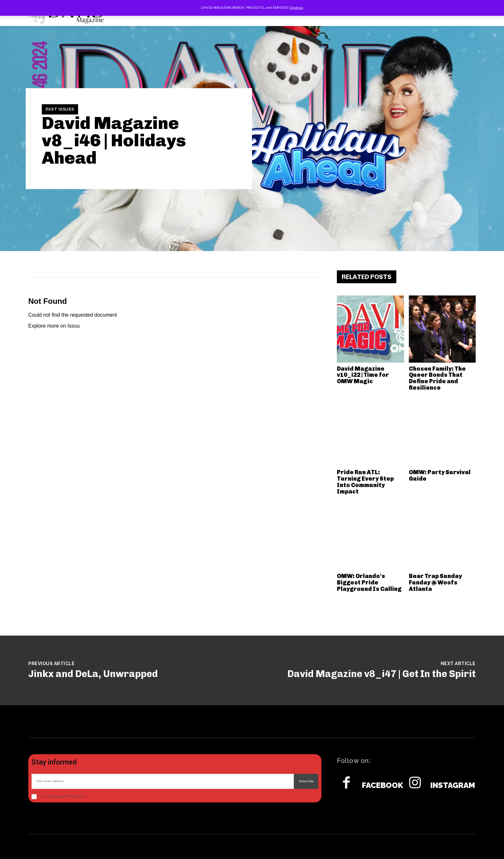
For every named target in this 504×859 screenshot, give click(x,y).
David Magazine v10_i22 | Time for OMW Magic (363, 375)
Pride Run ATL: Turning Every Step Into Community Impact (365, 482)
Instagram (453, 785)
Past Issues (60, 109)
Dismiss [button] (297, 8)
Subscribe (306, 781)
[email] (163, 781)
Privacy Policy (78, 796)
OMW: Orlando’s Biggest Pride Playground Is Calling (369, 583)
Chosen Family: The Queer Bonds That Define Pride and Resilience (437, 378)
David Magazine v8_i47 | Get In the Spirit (382, 674)
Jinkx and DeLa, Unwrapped (93, 674)
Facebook (382, 785)
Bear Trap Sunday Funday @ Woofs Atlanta (435, 583)
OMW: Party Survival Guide (440, 475)
